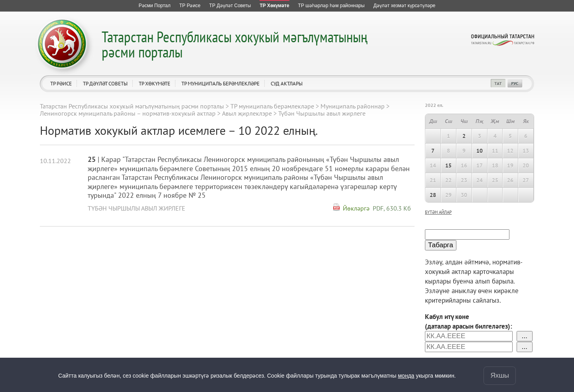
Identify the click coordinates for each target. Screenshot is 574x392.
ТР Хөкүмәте (154, 84)
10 (480, 151)
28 (433, 195)
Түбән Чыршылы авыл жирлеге (137, 208)
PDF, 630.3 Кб (392, 208)
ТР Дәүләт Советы (105, 84)
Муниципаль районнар (353, 106)
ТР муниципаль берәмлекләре (220, 84)
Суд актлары (287, 84)
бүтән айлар (438, 212)
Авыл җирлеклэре (247, 113)
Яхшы (500, 375)
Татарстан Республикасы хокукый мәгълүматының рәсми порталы (235, 44)
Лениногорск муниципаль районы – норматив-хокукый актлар (128, 113)
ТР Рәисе (61, 84)
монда (406, 376)
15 (448, 165)
